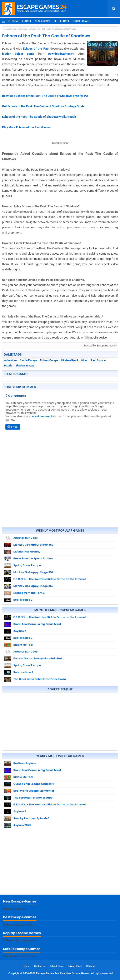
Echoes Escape (49, 360)
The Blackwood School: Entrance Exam (40, 679)
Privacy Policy (75, 966)
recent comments (42, 416)
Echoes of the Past (36, 49)
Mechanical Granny (27, 552)
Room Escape (81, 21)
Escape (27, 21)
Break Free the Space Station (33, 558)
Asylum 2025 (22, 825)
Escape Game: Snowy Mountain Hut (38, 658)
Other (84, 360)
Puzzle (8, 366)
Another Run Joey (25, 538)
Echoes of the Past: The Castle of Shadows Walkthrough (39, 117)
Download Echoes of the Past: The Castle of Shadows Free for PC (45, 96)
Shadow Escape (25, 366)
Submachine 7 (23, 672)
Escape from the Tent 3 (29, 593)
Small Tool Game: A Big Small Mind (37, 624)
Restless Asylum (24, 763)
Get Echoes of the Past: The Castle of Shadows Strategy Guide (43, 106)
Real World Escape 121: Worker (34, 791)
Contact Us (40, 966)
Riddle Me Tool (23, 645)
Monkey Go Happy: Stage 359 (33, 586)
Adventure (23, 29)
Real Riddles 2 (23, 600)
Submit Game (57, 966)
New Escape (43, 21)
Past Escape (98, 360)
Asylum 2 (20, 631)
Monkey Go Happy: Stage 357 (33, 572)
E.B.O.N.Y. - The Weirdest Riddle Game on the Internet (50, 579)
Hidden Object (70, 360)
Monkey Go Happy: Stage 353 (33, 545)
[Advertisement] (60, 721)
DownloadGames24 (61, 54)
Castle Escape (28, 360)
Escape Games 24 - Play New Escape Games (63, 973)
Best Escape (62, 21)
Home (13, 21)
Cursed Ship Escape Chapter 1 (34, 784)
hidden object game (18, 54)
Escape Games (10, 29)
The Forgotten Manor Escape (33, 798)
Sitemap (91, 966)
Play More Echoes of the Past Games (26, 127)
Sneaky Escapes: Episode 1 (31, 818)
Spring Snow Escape (27, 565)
